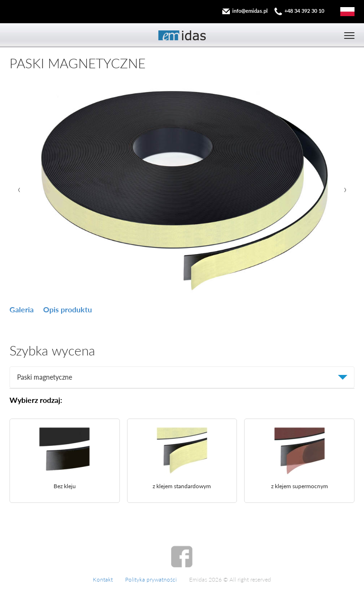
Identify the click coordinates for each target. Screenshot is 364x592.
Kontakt (103, 579)
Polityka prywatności (151, 579)
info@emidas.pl (250, 11)
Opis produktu (68, 309)
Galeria (22, 309)
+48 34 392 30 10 (304, 11)
